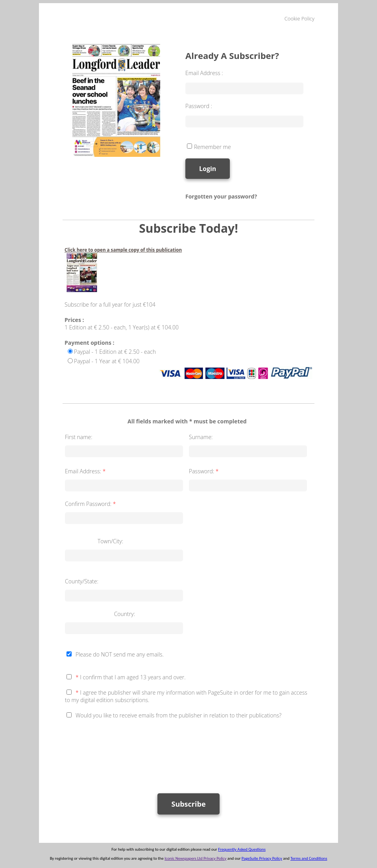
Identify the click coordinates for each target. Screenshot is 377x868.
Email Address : (204, 73)
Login (208, 169)
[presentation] (125, 752)
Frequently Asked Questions (242, 849)
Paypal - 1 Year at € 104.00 (107, 361)
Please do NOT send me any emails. (120, 654)
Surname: (201, 437)
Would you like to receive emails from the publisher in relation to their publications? (178, 715)
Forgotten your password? (221, 196)
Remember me (213, 147)
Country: (125, 614)
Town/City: (110, 541)
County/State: (82, 581)
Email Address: (86, 471)
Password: (204, 471)
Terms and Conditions (309, 858)
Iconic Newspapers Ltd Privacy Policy (195, 858)
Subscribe (188, 804)
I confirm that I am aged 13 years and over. (131, 677)
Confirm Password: (91, 504)
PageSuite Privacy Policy (262, 858)
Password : (199, 106)
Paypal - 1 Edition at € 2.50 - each (115, 352)
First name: (79, 437)
